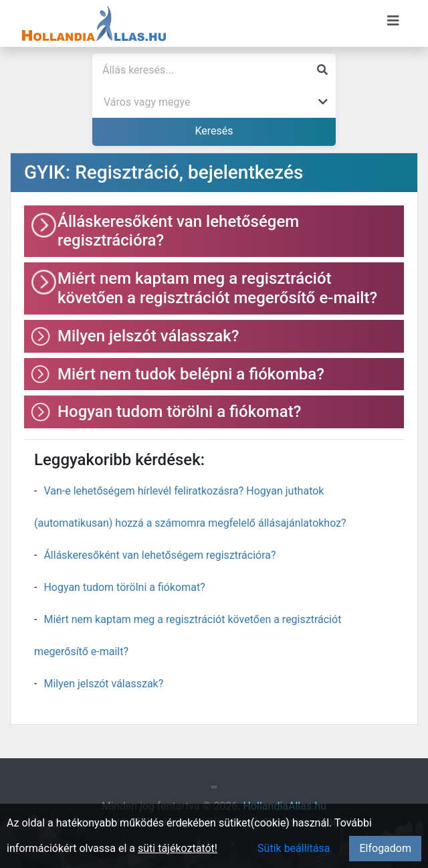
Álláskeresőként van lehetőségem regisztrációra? (159, 555)
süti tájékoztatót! (178, 848)
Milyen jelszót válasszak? (103, 684)
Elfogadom (385, 848)
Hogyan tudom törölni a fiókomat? (124, 587)
